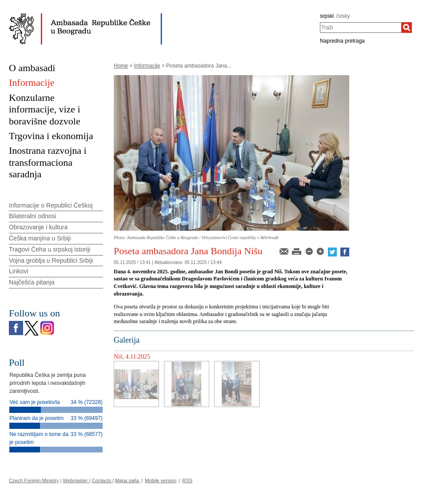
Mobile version (161, 480)
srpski (327, 16)
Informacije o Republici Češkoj (51, 205)
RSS (187, 480)
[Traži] (407, 28)
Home (121, 66)
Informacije (147, 66)
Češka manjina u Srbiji (40, 238)
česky (343, 16)
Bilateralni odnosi (33, 216)
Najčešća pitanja (32, 282)
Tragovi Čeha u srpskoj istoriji (50, 249)
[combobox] (361, 28)
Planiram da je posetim (36, 418)
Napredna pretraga (342, 41)
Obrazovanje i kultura (38, 227)
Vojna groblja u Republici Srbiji (51, 260)
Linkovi (19, 271)
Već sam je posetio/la (34, 402)
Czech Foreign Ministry (34, 480)
